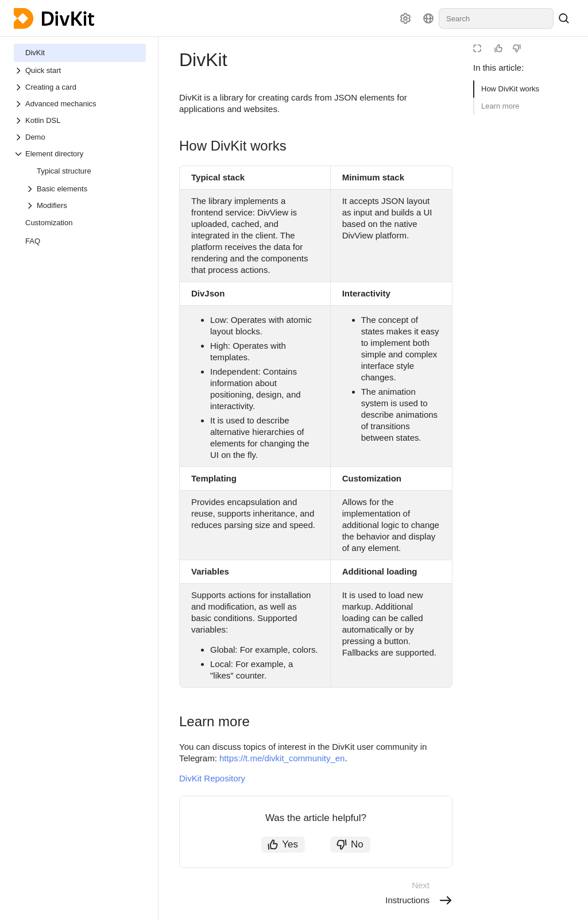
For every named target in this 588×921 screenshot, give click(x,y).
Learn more (500, 106)
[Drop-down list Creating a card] (80, 87)
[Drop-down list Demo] (80, 137)
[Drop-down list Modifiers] (86, 205)
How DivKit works (510, 89)
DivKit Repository (212, 778)
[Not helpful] (517, 48)
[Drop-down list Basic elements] (86, 189)
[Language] (428, 18)
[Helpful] (498, 48)
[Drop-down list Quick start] (80, 70)
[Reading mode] (477, 48)
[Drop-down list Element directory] (80, 154)
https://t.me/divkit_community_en (282, 758)
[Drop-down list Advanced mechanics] (80, 104)
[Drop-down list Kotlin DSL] (80, 120)
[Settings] (405, 18)
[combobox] (496, 18)
